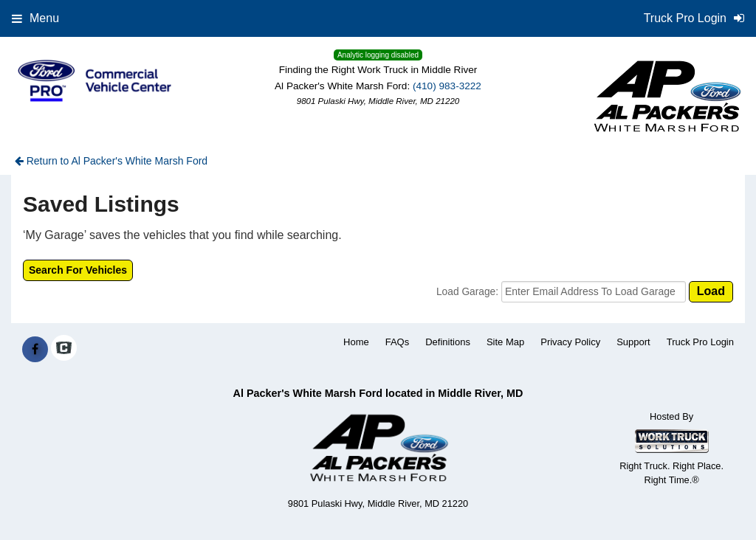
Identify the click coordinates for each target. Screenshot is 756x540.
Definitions (448, 342)
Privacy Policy (570, 342)
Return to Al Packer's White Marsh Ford (111, 161)
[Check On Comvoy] (64, 350)
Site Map (505, 342)
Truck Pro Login (700, 342)
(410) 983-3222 (447, 86)
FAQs (398, 342)
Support (633, 342)
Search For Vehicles (78, 270)
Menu (35, 18)
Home (356, 342)
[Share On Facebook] (35, 350)
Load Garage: (469, 292)
